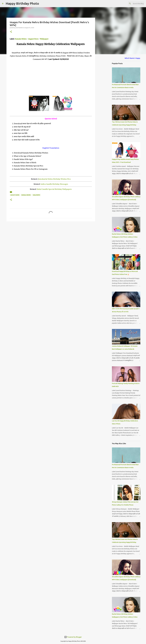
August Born (33, 39)
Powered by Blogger (73, 637)
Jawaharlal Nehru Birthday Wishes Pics (55, 179)
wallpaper (36, 195)
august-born (15, 195)
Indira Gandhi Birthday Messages (54, 184)
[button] (11, 32)
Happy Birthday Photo (22, 3)
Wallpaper (44, 39)
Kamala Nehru (21, 39)
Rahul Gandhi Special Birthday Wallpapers (54, 189)
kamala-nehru (26, 195)
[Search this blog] (134, 4)
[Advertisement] (51, 78)
